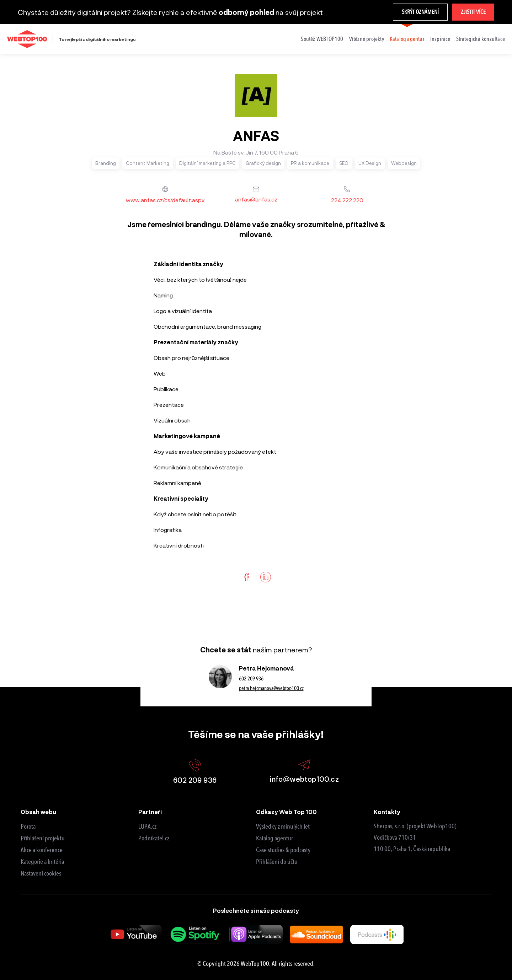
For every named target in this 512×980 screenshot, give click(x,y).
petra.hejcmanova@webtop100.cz (271, 688)
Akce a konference (42, 850)
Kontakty (387, 812)
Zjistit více (473, 12)
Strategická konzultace (481, 39)
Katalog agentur (407, 39)
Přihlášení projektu (43, 838)
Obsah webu (38, 812)
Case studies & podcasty (283, 850)
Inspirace (440, 39)
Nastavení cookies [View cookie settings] (41, 873)
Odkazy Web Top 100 (286, 812)
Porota (28, 826)
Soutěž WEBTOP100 (322, 39)
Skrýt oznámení (420, 12)
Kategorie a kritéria (42, 862)
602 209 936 (251, 679)
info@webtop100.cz (304, 771)
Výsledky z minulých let (283, 826)
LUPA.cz (147, 826)
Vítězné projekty (367, 39)
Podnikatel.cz (154, 838)
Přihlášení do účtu (277, 862)
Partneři (150, 812)
